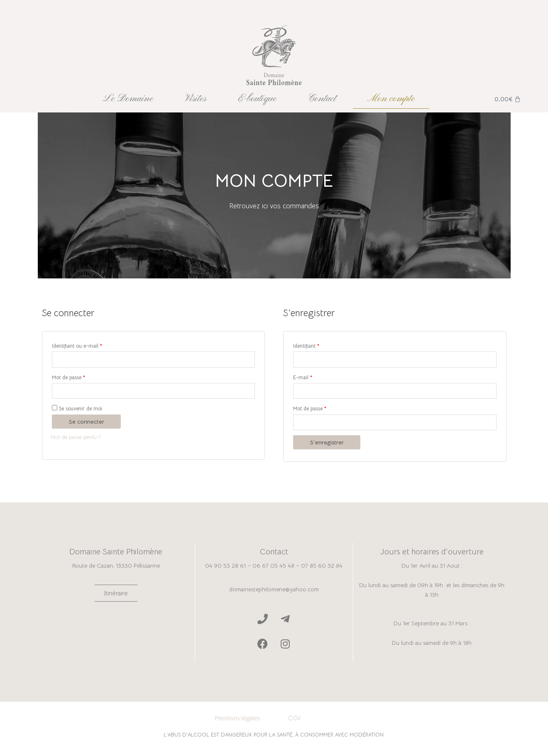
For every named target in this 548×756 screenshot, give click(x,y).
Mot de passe (68, 378)
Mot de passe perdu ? (78, 439)
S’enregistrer (327, 445)
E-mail (303, 378)
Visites (196, 99)
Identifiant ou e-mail (77, 346)
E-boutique (257, 99)
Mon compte (391, 99)
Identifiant (306, 346)
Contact (322, 99)
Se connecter (86, 423)
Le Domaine (128, 99)
